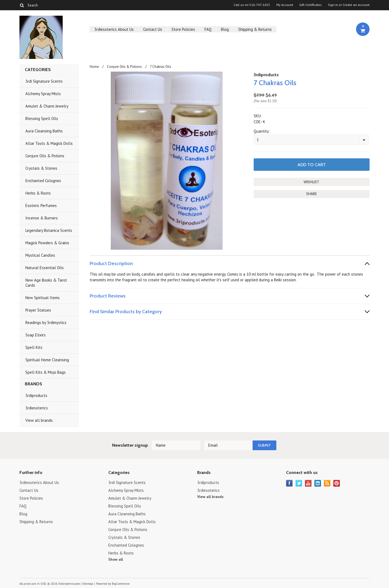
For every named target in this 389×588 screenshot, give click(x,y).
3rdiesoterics (37, 408)
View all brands (39, 420)
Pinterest (337, 483)
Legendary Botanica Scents (49, 230)
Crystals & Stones (41, 168)
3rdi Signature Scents (44, 81)
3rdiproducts (36, 395)
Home (94, 67)
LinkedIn (318, 483)
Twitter (299, 483)
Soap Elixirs (36, 335)
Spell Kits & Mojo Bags (46, 372)
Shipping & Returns (255, 29)
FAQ (208, 29)
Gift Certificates (311, 5)
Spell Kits (34, 347)
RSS (327, 483)
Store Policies (183, 29)
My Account (285, 5)
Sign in (333, 5)
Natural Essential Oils (45, 268)
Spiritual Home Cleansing (47, 360)
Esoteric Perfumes (41, 206)
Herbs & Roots (38, 193)
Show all (116, 559)
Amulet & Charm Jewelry (47, 106)
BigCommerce (121, 584)
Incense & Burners (42, 218)
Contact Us (153, 29)
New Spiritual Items (43, 298)
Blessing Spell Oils (42, 118)
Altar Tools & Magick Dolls (49, 143)
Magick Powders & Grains (47, 243)
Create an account (356, 5)
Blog (225, 29)
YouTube (308, 483)
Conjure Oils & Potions (45, 156)
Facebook (289, 483)
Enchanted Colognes (43, 181)
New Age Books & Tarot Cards (46, 283)
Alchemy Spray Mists (43, 94)
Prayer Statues (38, 310)
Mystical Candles (40, 255)
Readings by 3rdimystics (46, 323)
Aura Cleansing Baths (44, 131)
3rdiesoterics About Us (114, 29)
